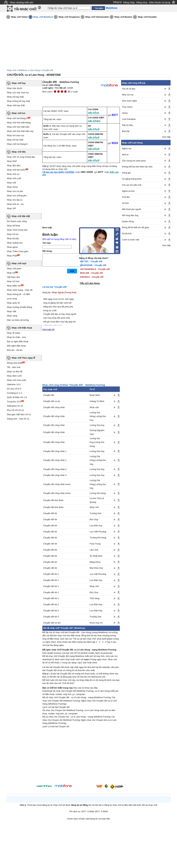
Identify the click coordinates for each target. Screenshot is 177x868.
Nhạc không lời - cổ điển (19, 294)
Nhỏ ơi (125, 155)
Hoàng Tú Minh (97, 401)
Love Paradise (129, 119)
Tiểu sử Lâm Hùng (90, 283)
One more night (129, 101)
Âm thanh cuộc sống (17, 221)
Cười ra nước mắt (131, 240)
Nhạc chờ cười (14, 178)
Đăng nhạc (142, 2)
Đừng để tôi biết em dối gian (135, 227)
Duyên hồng (128, 221)
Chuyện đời (47, 70)
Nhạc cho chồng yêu (17, 196)
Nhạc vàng (12, 316)
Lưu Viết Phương (98, 532)
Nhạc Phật (12, 256)
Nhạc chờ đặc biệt (21, 216)
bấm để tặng (94, 121)
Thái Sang (95, 598)
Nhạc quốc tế (13, 303)
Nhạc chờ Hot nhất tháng (19, 123)
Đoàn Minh (95, 395)
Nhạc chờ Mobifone (43, 17)
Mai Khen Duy (96, 568)
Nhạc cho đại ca (15, 200)
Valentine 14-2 (14, 384)
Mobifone (23, 70)
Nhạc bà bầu (13, 238)
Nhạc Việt (12, 311)
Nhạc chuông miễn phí (22, 2)
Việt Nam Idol (13, 277)
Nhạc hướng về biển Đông (19, 307)
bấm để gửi (94, 129)
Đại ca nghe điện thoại (18, 341)
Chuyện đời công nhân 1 (55, 451)
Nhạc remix (12, 187)
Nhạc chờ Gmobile (147, 17)
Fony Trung (95, 544)
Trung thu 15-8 (14, 402)
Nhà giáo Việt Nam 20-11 (19, 414)
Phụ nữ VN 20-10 (15, 410)
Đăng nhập (129, 2)
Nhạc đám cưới (14, 376)
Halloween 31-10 (15, 406)
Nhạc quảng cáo (15, 243)
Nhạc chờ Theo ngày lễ (23, 358)
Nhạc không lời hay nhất (18, 101)
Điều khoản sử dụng (160, 2)
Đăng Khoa (95, 562)
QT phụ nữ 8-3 (14, 389)
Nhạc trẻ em (13, 234)
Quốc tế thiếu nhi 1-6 (17, 397)
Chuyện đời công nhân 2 (55, 469)
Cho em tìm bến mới (132, 185)
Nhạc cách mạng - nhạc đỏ (20, 290)
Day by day (127, 125)
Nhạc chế (11, 183)
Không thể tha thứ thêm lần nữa (137, 167)
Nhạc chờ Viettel (19, 17)
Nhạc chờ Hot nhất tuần (18, 127)
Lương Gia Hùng (98, 493)
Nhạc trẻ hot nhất (15, 140)
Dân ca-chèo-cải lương (18, 320)
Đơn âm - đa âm (15, 350)
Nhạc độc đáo (14, 165)
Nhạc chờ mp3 (19, 263)
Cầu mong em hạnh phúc (134, 161)
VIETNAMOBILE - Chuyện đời (95, 269)
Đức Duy (94, 519)
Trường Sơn (96, 513)
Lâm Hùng (35, 70)
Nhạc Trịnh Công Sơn (17, 230)
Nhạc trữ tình (13, 281)
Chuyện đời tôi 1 (51, 574)
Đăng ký (118, 2)
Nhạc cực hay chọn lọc (18, 93)
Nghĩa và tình (128, 191)
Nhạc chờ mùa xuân (16, 380)
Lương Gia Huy (97, 425)
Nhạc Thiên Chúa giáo (18, 251)
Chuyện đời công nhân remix (57, 484)
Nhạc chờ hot (18, 113)
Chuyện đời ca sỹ (52, 401)
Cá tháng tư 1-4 (14, 393)
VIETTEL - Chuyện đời (91, 261)
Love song (12, 299)
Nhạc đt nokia (13, 333)
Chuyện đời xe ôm (52, 623)
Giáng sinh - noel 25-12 (18, 419)
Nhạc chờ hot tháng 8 (17, 144)
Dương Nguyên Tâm (97, 432)
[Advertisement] (81, 757)
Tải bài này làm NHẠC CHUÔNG (58, 172)
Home (125, 113)
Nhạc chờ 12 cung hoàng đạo (21, 157)
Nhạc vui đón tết (15, 372)
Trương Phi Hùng (98, 538)
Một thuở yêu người (131, 209)
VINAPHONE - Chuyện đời (93, 265)
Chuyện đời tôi (50, 513)
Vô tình (125, 203)
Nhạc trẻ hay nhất (15, 97)
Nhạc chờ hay (19, 83)
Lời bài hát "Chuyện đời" (55, 287)
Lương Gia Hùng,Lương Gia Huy (98, 416)
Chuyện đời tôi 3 (51, 611)
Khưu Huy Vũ (96, 623)
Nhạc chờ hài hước (16, 170)
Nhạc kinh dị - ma (15, 204)
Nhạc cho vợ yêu (15, 191)
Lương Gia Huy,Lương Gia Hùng (97, 442)
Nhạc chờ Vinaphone (69, 17)
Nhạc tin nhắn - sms (16, 337)
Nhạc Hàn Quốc (15, 88)
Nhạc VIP (11, 208)
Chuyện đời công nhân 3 (55, 475)
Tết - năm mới (14, 367)
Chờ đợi (126, 197)
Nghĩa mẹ (127, 148)
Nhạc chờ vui (13, 174)
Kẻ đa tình (127, 234)
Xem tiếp (166, 137)
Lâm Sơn (94, 550)
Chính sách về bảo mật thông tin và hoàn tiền (89, 819)
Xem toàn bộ (49, 329)
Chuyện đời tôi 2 (51, 604)
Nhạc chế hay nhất (16, 105)
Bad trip (126, 131)
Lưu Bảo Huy (96, 526)
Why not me (128, 95)
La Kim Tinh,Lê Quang (97, 500)
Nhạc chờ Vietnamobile (97, 17)
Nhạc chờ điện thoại (22, 328)
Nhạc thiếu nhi (14, 286)
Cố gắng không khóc (132, 179)
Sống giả (126, 173)
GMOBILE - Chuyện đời (92, 277)
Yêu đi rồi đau (129, 89)
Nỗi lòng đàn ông (130, 215)
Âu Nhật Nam (96, 556)
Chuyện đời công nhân (54, 407)
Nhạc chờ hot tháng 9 (17, 118)
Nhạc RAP (12, 161)
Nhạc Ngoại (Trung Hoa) (64, 292)
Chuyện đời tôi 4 (51, 617)
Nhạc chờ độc (19, 152)
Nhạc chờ (11, 70)
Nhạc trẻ (11, 273)
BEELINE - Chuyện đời (91, 273)
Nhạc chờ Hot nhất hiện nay (20, 131)
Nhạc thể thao (14, 226)
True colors (127, 107)
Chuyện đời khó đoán (53, 500)
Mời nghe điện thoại (16, 346)
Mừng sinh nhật (14, 363)
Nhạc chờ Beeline (123, 17)
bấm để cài (94, 113)
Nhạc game (12, 247)
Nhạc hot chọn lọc (16, 135)
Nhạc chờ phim (14, 269)
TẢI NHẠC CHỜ (25, 9)
